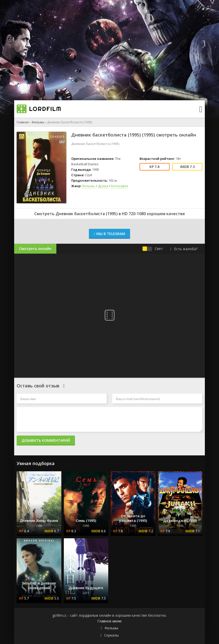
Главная (23, 122)
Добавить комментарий (46, 440)
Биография (120, 186)
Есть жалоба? (184, 249)
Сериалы (111, 635)
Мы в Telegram (109, 234)
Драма (103, 186)
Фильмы (38, 122)
